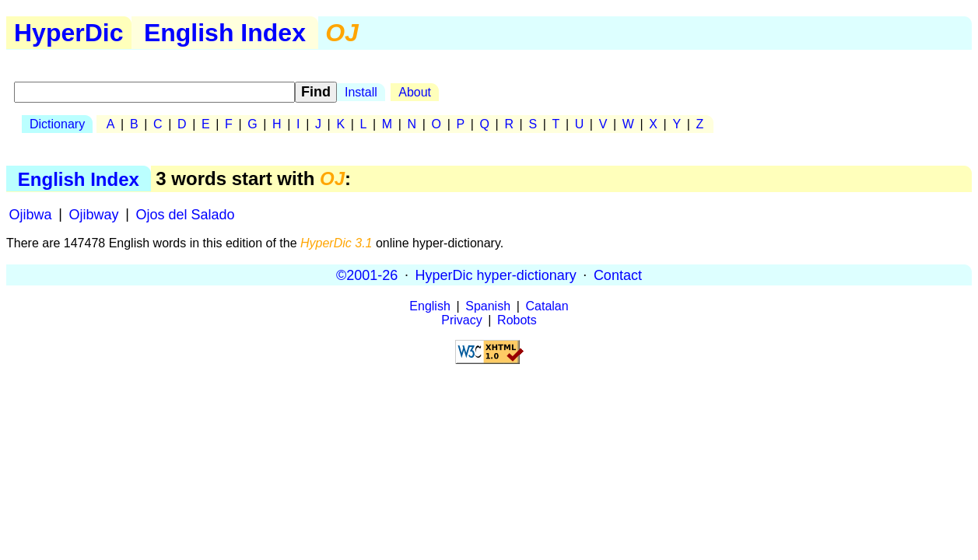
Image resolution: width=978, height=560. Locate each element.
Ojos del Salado (185, 214)
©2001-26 (367, 275)
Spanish (488, 306)
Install (361, 92)
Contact (618, 275)
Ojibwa (31, 214)
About (415, 92)
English (429, 306)
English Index (225, 33)
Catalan (547, 306)
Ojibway (94, 214)
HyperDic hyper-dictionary (496, 275)
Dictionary (57, 124)
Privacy (461, 320)
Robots (517, 320)
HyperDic (69, 33)
